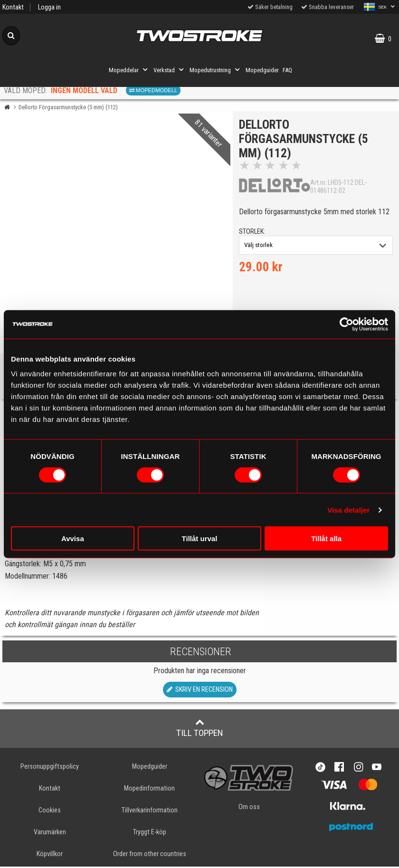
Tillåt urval (200, 539)
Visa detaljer (348, 510)
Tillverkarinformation (150, 812)
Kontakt (13, 7)
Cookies (50, 812)
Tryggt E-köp (150, 834)
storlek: (253, 233)
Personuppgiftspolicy (50, 768)
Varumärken (50, 834)
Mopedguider (262, 70)
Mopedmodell (153, 90)
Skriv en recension (200, 691)
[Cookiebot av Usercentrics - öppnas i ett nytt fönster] (347, 324)
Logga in (49, 7)
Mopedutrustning (216, 70)
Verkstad (170, 70)
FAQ (287, 70)
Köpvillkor (50, 855)
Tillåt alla (326, 539)
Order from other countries (150, 855)
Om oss (249, 808)
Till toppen (200, 729)
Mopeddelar (129, 70)
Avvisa (73, 539)
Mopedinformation (149, 790)
